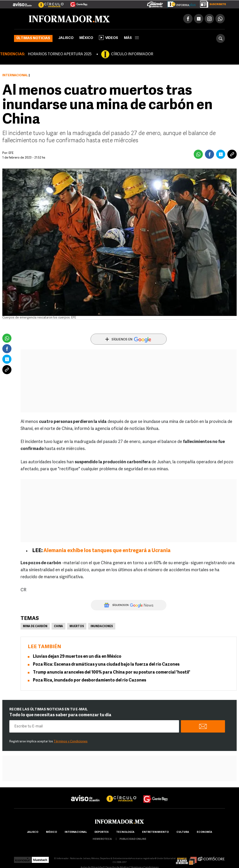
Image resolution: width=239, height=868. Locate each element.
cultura (183, 832)
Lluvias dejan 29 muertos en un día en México (77, 657)
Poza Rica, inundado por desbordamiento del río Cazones (90, 680)
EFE (11, 153)
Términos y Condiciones (71, 742)
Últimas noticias (33, 38)
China (58, 626)
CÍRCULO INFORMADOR (132, 54)
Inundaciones (102, 626)
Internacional (15, 75)
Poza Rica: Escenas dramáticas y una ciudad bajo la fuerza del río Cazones (106, 665)
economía (204, 832)
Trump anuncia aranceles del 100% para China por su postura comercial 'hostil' (112, 673)
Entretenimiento (155, 832)
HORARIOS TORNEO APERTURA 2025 (60, 54)
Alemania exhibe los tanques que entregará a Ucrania (107, 551)
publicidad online (133, 839)
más (131, 38)
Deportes (102, 832)
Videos (109, 38)
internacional (76, 832)
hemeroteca (102, 839)
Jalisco (66, 38)
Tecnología (125, 832)
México (86, 38)
